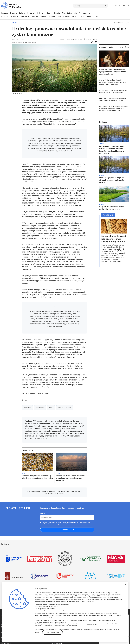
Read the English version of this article (24, 42)
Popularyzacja (55, 16)
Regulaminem (72, 491)
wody (60, 366)
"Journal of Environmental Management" (60, 124)
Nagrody (35, 16)
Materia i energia (70, 13)
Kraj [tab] (121, 47)
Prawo (44, 16)
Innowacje (25, 16)
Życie (49, 13)
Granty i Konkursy (71, 16)
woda (51, 408)
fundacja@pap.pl (91, 624)
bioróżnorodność (65, 408)
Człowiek (31, 13)
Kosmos (5, 13)
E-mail (42, 513)
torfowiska (40, 408)
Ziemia (57, 13)
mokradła (72, 138)
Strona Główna (118, 23)
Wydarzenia (86, 16)
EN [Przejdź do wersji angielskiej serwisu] (128, 6)
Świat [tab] (127, 47)
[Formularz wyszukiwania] (90, 6)
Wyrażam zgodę (52, 632)
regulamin (52, 522)
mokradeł (60, 164)
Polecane (108, 215)
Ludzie (96, 16)
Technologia (85, 13)
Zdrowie (41, 13)
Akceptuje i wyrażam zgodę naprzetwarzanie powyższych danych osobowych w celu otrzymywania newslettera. (66, 523)
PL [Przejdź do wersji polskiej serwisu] (124, 6)
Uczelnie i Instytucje (10, 16)
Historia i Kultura (18, 13)
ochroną (61, 179)
